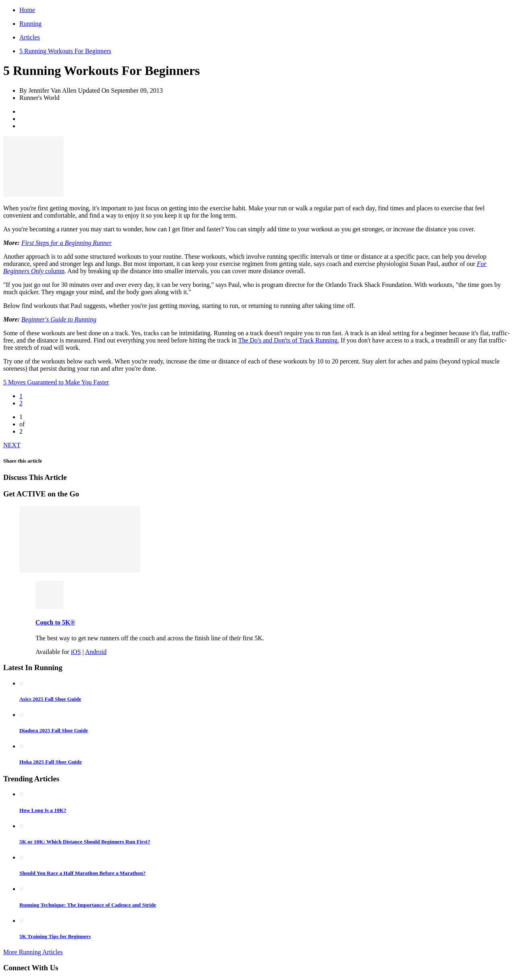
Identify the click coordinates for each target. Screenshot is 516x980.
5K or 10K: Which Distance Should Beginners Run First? (85, 842)
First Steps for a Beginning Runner (67, 243)
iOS (76, 652)
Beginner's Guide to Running (59, 319)
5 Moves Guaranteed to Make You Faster (56, 382)
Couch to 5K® (55, 622)
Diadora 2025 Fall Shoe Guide (54, 730)
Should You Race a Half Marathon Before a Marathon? (82, 873)
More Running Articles (33, 952)
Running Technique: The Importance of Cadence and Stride (88, 905)
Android (96, 652)
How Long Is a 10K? (43, 810)
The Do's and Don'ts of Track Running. (289, 340)
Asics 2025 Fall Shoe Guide (50, 699)
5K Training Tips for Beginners (55, 936)
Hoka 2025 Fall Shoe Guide (51, 762)
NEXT (12, 445)
